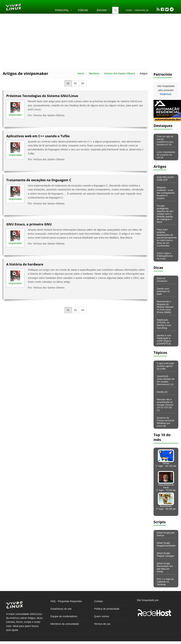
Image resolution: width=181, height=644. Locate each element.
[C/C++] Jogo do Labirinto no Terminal (165, 582)
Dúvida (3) (162, 392)
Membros (94, 73)
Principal (62, 10)
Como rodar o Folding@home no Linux (165, 256)
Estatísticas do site (61, 609)
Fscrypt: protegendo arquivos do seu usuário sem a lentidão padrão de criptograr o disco (165, 214)
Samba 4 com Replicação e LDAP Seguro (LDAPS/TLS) (164, 340)
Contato (98, 601)
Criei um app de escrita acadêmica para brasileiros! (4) (165, 140)
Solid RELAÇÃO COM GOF (165, 179)
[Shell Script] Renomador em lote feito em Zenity (165, 567)
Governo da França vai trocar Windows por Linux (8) (166, 422)
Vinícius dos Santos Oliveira (120, 73)
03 (83, 83)
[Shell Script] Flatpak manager (166, 555)
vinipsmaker (15, 115)
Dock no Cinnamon (162, 280)
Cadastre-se (141, 10)
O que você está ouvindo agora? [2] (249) (165, 366)
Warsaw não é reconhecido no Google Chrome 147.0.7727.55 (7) (165, 405)
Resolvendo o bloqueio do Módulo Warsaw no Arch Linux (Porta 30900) (165, 307)
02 (75, 83)
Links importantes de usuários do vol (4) (166, 155)
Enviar (102, 10)
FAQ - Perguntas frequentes (66, 601)
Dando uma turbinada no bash (163, 291)
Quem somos (102, 616)
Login (129, 10)
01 (68, 83)
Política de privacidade (107, 609)
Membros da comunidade (65, 624)
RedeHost (166, 94)
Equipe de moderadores (64, 616)
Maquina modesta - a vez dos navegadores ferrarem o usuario (166, 193)
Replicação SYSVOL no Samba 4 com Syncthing (164, 324)
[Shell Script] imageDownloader (166, 544)
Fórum (83, 10)
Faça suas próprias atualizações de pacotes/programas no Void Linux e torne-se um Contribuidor (167, 238)
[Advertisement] (91, 41)
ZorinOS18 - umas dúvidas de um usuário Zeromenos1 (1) (166, 380)
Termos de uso (102, 624)
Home (81, 73)
